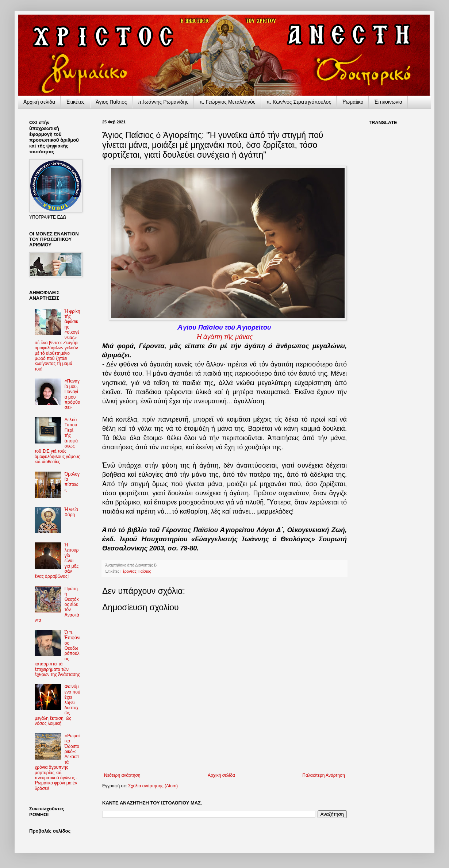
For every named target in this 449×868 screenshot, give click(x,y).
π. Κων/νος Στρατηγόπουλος (299, 102)
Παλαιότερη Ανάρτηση (324, 775)
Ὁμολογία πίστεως (72, 482)
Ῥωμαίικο (353, 102)
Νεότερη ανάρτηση (122, 775)
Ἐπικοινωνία (388, 102)
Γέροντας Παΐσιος (136, 571)
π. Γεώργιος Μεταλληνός (227, 102)
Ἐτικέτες (75, 102)
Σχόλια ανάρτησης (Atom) (153, 786)
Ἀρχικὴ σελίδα (39, 102)
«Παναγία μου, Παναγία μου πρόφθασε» (72, 394)
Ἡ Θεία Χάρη (71, 512)
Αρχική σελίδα (221, 775)
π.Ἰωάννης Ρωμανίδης (163, 102)
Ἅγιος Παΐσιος (111, 102)
